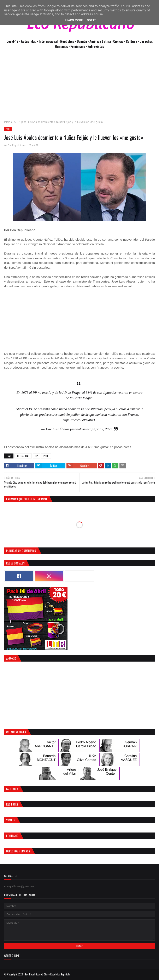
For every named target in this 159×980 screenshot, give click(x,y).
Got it (91, 20)
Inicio (7, 122)
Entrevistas (96, 46)
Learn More (74, 20)
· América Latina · (101, 41)
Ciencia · (120, 41)
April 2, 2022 (103, 429)
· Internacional (48, 41)
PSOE (16, 122)
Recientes (12, 804)
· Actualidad (28, 41)
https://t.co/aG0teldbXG (79, 420)
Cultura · (133, 41)
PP (36, 456)
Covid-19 (13, 41)
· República (67, 41)
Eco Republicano (17, 145)
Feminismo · (79, 46)
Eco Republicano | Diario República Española (48, 974)
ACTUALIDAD (23, 456)
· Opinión (81, 41)
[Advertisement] (79, 87)
